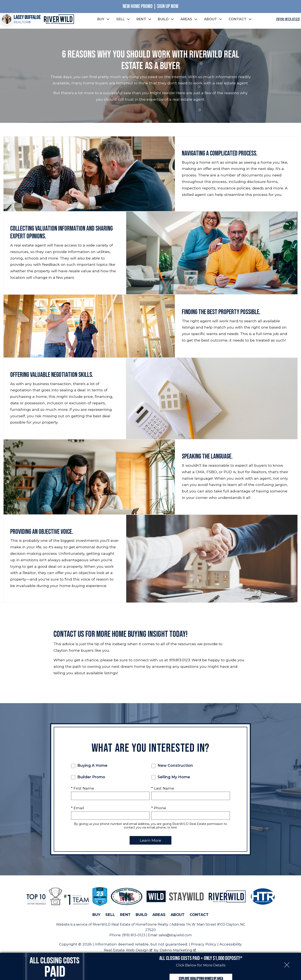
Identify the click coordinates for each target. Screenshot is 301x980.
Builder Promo (88, 782)
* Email (78, 813)
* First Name (83, 793)
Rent (125, 920)
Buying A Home (89, 771)
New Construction (172, 771)
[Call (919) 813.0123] (287, 22)
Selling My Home (171, 782)
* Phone (159, 813)
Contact (199, 920)
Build (142, 920)
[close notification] (287, 943)
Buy (96, 920)
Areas (159, 920)
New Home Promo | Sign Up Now (150, 6)
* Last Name (163, 793)
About (178, 920)
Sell (110, 920)
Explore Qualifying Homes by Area (201, 967)
